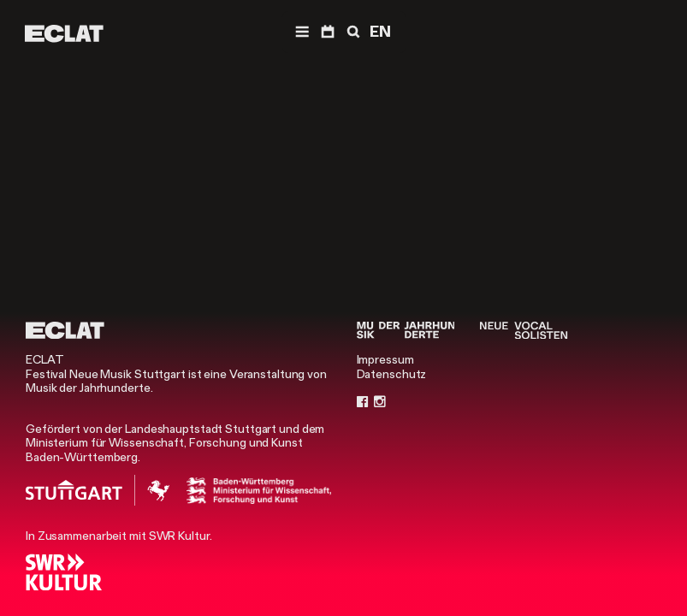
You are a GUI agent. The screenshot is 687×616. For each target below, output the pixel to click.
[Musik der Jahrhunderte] (406, 330)
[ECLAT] (64, 33)
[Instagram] (380, 401)
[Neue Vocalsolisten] (524, 330)
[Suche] (352, 32)
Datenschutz (392, 374)
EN (380, 32)
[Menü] (302, 32)
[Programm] (328, 32)
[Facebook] (363, 401)
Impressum (385, 359)
